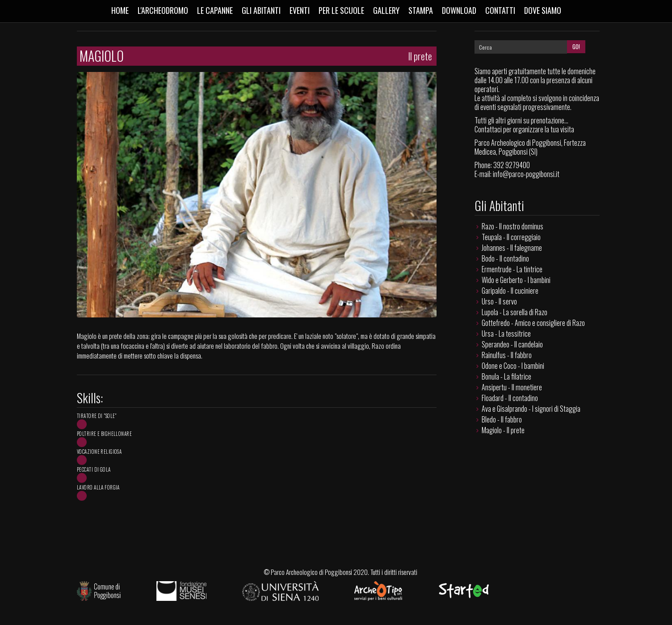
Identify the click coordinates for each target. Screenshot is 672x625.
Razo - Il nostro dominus (512, 226)
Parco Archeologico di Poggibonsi (311, 572)
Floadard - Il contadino (510, 398)
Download (459, 10)
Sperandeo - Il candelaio (512, 344)
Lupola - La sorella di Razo (514, 312)
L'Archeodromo (163, 10)
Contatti (500, 10)
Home (120, 10)
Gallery (386, 10)
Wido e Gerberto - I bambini (516, 280)
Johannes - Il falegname (512, 248)
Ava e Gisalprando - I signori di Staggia (531, 409)
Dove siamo (543, 10)
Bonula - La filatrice (506, 376)
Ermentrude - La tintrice (512, 269)
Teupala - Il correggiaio (511, 237)
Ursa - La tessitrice (506, 334)
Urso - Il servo (499, 301)
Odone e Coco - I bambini (513, 366)
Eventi (300, 10)
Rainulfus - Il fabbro (507, 355)
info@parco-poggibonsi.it (526, 174)
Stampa (421, 10)
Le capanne (215, 10)
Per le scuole (341, 10)
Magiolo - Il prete (503, 430)
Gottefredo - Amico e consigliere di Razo (533, 323)
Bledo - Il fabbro (502, 419)
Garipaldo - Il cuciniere (510, 291)
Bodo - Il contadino (505, 258)
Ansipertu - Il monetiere (512, 387)
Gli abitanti (261, 10)
